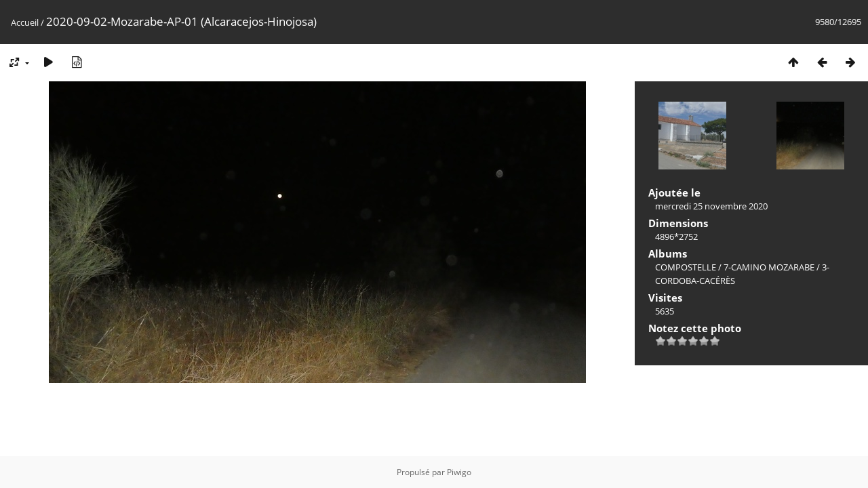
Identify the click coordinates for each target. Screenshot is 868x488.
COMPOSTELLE (686, 267)
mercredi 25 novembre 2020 (711, 206)
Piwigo (459, 472)
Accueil (25, 22)
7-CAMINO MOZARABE (769, 267)
